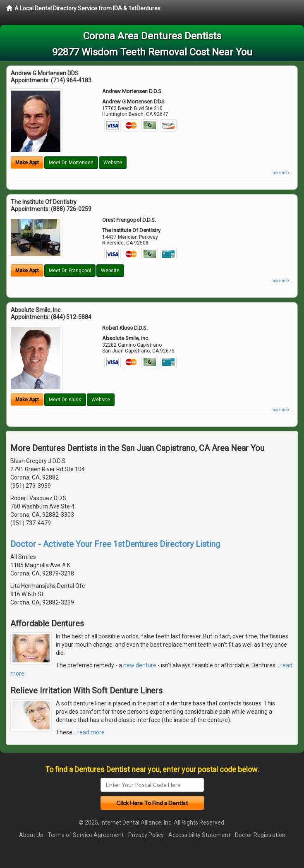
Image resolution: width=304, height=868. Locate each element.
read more (91, 732)
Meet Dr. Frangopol (70, 271)
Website (113, 163)
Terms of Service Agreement (86, 835)
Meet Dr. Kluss (65, 400)
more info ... (282, 173)
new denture (140, 665)
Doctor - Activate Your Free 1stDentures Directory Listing (115, 544)
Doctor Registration (260, 835)
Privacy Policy (146, 835)
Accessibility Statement (199, 835)
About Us (31, 835)
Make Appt (27, 163)
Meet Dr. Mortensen (71, 163)
